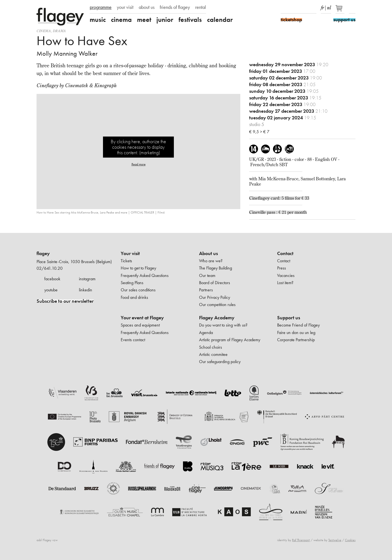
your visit (125, 7)
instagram (87, 279)
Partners (206, 290)
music (98, 20)
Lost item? (285, 283)
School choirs (211, 347)
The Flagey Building (216, 268)
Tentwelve (335, 540)
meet (144, 20)
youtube (51, 290)
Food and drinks (134, 297)
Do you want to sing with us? (223, 325)
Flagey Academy (217, 318)
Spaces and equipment (140, 325)
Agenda (206, 332)
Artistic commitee (213, 354)
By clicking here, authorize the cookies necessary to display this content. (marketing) (138, 147)
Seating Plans (132, 283)
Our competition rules (217, 305)
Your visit (130, 253)
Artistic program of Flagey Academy (230, 340)
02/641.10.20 (50, 268)
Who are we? (211, 261)
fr (322, 7)
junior (165, 20)
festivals (190, 20)
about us (147, 7)
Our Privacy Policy (215, 297)
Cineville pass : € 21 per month (278, 212)
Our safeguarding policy (220, 362)
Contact (285, 253)
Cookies (350, 540)
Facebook (284, 8)
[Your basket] (340, 11)
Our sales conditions (138, 290)
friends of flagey (175, 7)
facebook (52, 279)
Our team (207, 275)
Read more (139, 164)
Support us (289, 318)
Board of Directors (215, 283)
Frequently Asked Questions (145, 275)
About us (208, 253)
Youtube (303, 8)
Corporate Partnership (296, 340)
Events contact (133, 340)
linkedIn (313, 8)
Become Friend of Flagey (298, 325)
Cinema (44, 31)
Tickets (126, 261)
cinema (121, 20)
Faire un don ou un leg (296, 332)
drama (59, 31)
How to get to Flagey (138, 268)
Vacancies (286, 275)
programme (101, 7)
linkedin (86, 290)
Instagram (294, 8)
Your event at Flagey (142, 318)
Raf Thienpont (301, 540)
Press (282, 268)
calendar (220, 20)
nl (329, 7)
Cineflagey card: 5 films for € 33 (279, 198)
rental (201, 7)
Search (352, 8)
